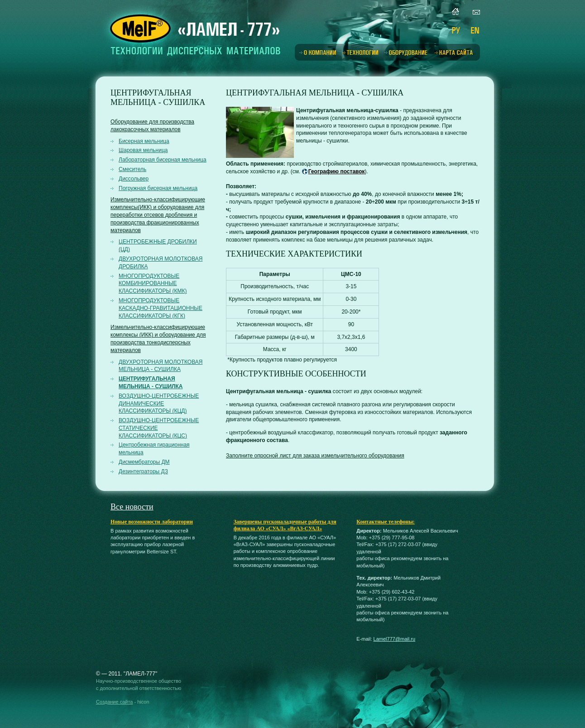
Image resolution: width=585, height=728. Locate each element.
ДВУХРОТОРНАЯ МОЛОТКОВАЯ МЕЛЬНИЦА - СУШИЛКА (161, 366)
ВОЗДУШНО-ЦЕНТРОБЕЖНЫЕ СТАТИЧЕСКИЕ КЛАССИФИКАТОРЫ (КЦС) (159, 428)
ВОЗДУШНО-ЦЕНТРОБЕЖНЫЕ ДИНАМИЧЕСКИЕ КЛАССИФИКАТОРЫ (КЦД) (159, 404)
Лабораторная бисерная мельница (163, 160)
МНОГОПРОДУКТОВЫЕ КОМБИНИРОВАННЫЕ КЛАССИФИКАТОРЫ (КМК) (153, 284)
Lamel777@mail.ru (395, 639)
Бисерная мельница (144, 141)
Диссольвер (134, 179)
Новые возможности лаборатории (152, 522)
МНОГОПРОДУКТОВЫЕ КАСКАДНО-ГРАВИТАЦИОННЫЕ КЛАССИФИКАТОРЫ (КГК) (161, 308)
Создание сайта (114, 702)
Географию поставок (337, 171)
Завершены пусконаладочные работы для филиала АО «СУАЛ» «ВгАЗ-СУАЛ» (285, 525)
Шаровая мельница (143, 150)
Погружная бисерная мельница (158, 188)
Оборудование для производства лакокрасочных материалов (152, 126)
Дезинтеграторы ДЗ (143, 471)
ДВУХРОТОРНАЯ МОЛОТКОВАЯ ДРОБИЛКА (161, 263)
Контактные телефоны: (385, 522)
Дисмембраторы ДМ (144, 462)
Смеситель (132, 169)
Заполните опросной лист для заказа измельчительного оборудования (315, 456)
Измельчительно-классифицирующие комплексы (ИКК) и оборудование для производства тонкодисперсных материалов (158, 338)
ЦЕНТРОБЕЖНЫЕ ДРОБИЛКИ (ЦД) (158, 245)
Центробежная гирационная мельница (154, 449)
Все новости (132, 507)
